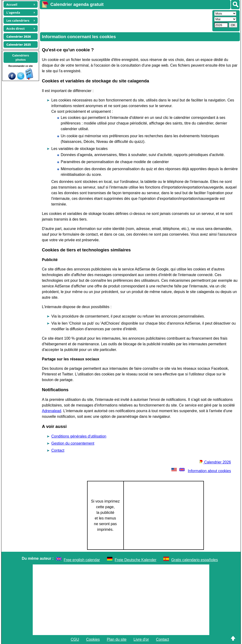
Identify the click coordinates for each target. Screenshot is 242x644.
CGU (75, 639)
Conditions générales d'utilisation (79, 436)
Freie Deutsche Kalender (135, 560)
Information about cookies (201, 471)
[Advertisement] (125, 20)
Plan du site (117, 639)
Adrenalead (52, 411)
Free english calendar (82, 560)
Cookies (93, 639)
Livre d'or (141, 639)
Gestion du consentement (73, 443)
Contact (58, 450)
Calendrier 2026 (215, 462)
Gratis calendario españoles (194, 560)
